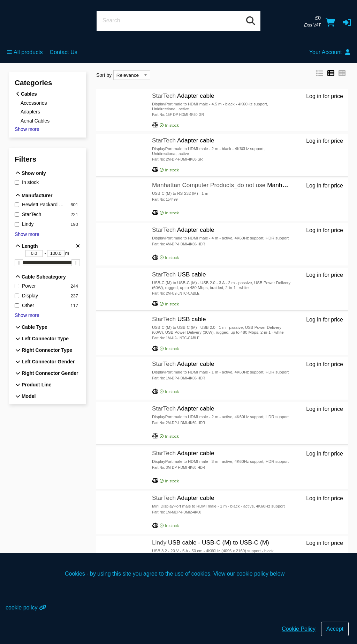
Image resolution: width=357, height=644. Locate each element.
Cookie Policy (299, 629)
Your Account (330, 52)
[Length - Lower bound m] (34, 253)
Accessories (34, 103)
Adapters (30, 112)
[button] (347, 22)
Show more (27, 129)
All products (25, 52)
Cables (27, 94)
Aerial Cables (35, 121)
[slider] (19, 263)
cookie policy (26, 608)
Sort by (104, 75)
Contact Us (64, 52)
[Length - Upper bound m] (56, 253)
